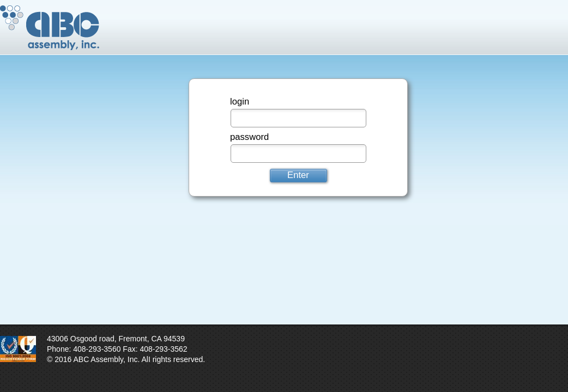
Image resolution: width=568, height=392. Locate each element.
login (240, 102)
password (249, 137)
